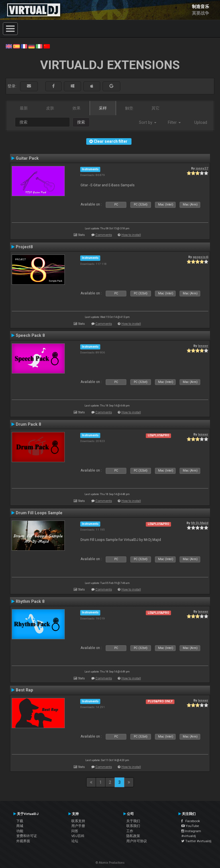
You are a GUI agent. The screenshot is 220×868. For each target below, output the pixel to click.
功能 (20, 831)
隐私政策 (133, 836)
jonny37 (202, 168)
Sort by (148, 122)
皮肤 (50, 108)
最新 (24, 108)
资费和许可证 (27, 836)
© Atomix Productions (110, 863)
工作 (130, 831)
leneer (203, 346)
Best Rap (24, 690)
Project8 (24, 247)
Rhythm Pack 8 (30, 601)
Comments (104, 235)
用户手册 (78, 826)
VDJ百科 (78, 836)
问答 (75, 831)
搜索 (81, 122)
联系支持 (78, 821)
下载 (20, 821)
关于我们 (133, 821)
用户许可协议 (137, 841)
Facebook (191, 821)
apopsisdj (201, 257)
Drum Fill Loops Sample (39, 513)
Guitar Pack (27, 158)
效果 (76, 108)
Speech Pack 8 (30, 335)
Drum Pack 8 (28, 424)
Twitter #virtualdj (196, 841)
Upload (201, 122)
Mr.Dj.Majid (200, 523)
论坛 (75, 841)
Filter (174, 122)
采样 (103, 108)
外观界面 (23, 841)
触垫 (129, 108)
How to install (131, 235)
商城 (20, 826)
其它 (156, 108)
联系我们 (133, 826)
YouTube (190, 826)
